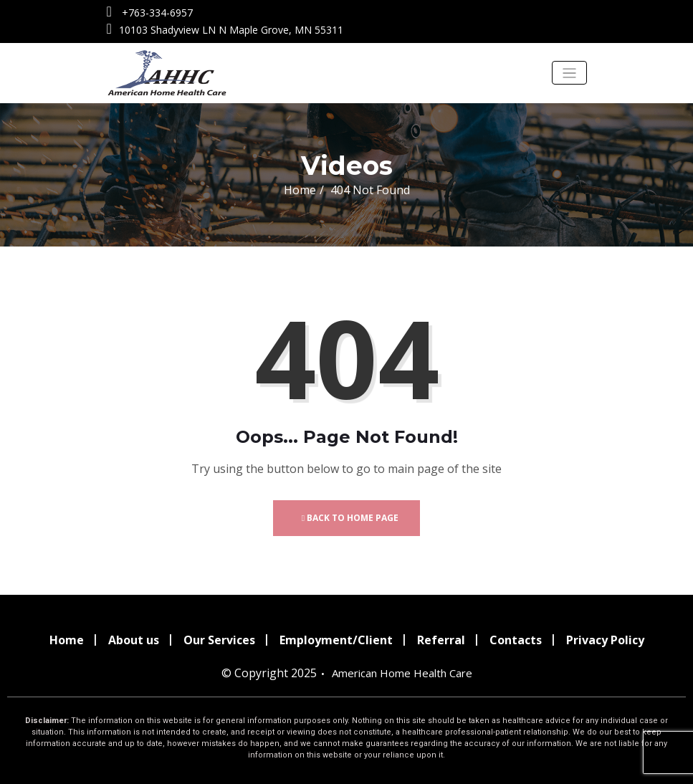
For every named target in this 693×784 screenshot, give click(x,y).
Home (300, 190)
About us (134, 640)
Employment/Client (336, 640)
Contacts (516, 640)
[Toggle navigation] (569, 73)
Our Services (219, 640)
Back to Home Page (350, 518)
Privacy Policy (605, 640)
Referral (441, 640)
